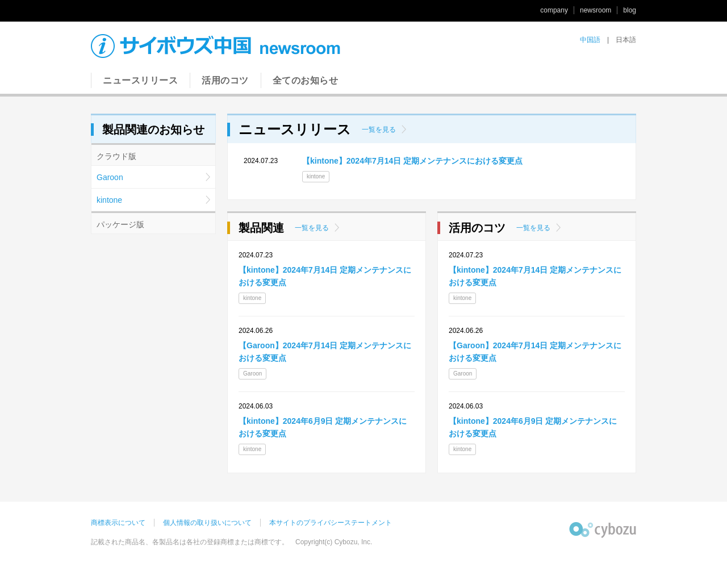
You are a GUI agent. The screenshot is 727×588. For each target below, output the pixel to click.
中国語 (590, 40)
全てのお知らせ (306, 80)
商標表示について (118, 523)
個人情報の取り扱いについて (207, 523)
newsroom (596, 10)
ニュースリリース (140, 80)
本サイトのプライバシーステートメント (331, 523)
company (554, 10)
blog (630, 10)
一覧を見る (379, 130)
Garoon (110, 177)
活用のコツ (225, 80)
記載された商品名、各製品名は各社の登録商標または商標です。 (190, 542)
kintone (109, 200)
